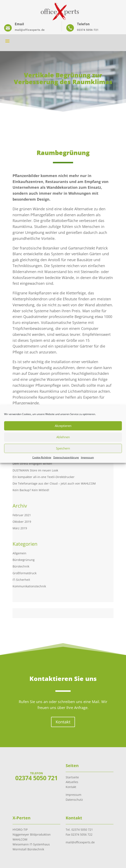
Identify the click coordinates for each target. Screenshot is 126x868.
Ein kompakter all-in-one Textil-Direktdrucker (44, 477)
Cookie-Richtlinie (42, 457)
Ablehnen (63, 437)
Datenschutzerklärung (66, 457)
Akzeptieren (63, 426)
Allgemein (19, 553)
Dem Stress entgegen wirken (32, 464)
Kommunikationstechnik (29, 586)
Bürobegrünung (24, 560)
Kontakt (63, 714)
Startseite (72, 777)
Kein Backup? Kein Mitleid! (31, 490)
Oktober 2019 (22, 522)
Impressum (87, 457)
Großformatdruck (24, 573)
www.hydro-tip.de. (45, 622)
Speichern (63, 448)
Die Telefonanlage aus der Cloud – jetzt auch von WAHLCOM (54, 483)
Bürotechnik (21, 566)
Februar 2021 (22, 515)
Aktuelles (72, 782)
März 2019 (20, 528)
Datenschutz (74, 800)
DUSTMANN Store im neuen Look (35, 470)
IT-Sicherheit (21, 580)
